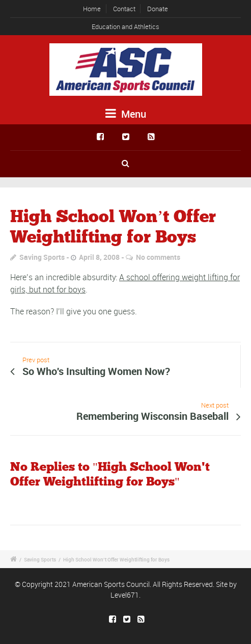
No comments (158, 257)
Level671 (125, 595)
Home (92, 9)
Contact (124, 9)
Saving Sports (42, 257)
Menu (126, 114)
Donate (158, 9)
